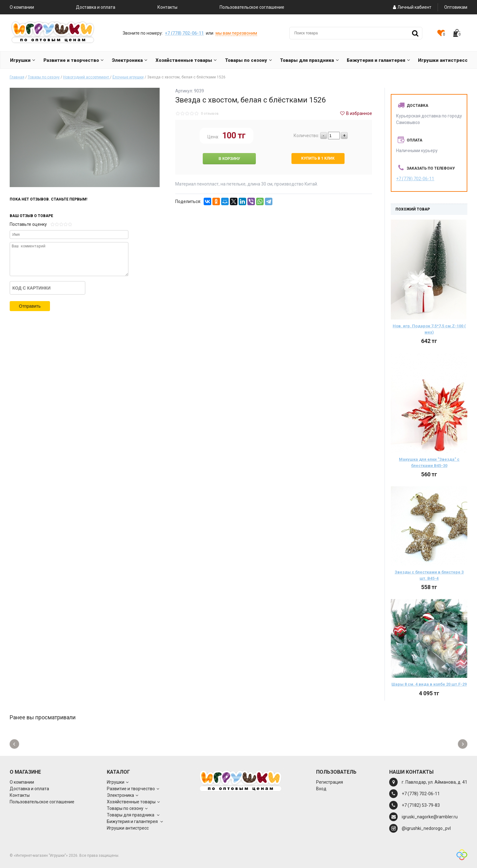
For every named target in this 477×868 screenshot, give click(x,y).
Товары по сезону (44, 77)
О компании (22, 7)
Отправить (30, 306)
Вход (321, 789)
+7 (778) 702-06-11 (184, 33)
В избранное (356, 113)
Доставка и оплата (96, 7)
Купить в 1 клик (318, 158)
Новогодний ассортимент (87, 77)
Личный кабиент (412, 7)
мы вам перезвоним (236, 33)
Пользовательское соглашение (252, 7)
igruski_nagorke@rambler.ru (430, 817)
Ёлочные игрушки (128, 77)
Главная (17, 77)
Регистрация (330, 782)
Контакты (167, 7)
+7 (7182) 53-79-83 (421, 805)
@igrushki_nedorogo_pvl (426, 828)
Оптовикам (456, 7)
